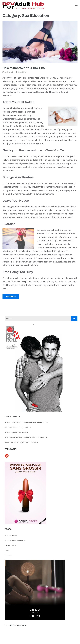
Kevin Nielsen (23, 72)
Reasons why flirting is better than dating (21, 442)
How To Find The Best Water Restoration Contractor (26, 437)
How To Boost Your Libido (15, 540)
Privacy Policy (10, 545)
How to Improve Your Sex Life (24, 68)
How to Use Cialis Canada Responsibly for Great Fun (26, 422)
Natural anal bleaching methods (18, 427)
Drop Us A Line (11, 535)
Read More (11, 296)
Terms (7, 550)
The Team (9, 555)
